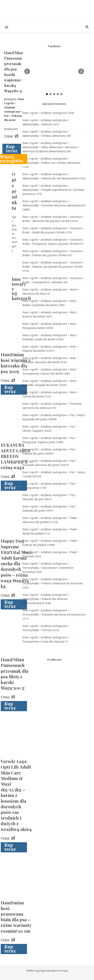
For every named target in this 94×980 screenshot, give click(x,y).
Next (81, 71)
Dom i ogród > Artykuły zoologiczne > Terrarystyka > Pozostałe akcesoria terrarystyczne (54, 615)
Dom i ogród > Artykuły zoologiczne (48, 113)
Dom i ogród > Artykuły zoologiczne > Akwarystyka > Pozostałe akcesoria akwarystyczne (54, 205)
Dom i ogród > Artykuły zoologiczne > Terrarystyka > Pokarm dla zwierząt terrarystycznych (46, 599)
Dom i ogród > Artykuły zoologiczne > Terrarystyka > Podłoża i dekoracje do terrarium (53, 583)
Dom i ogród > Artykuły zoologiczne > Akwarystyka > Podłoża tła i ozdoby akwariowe (52, 163)
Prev (27, 71)
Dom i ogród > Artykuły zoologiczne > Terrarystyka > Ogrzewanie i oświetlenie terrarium (48, 568)
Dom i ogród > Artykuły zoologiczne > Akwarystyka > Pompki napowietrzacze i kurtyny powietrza (53, 190)
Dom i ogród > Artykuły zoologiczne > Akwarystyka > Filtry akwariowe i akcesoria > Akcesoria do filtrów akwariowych (51, 147)
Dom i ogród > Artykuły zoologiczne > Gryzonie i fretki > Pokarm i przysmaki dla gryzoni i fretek (53, 267)
